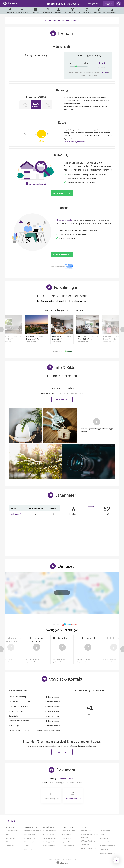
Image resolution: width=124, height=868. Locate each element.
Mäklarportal (85, 845)
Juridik (27, 846)
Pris (7, 842)
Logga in (108, 3)
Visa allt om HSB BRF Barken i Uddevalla (62, 20)
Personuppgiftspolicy (107, 846)
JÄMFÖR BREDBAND (62, 254)
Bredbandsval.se (65, 220)
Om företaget (105, 831)
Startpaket (10, 846)
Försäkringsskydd (50, 834)
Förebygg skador (49, 842)
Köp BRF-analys (87, 831)
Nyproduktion (67, 842)
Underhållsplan (30, 842)
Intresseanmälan (68, 846)
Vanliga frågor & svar (88, 848)
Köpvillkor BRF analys (107, 853)
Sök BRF (11, 821)
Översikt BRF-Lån (68, 831)
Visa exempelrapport (37, 184)
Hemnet (9, 834)
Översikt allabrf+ (12, 831)
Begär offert (29, 849)
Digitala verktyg (30, 838)
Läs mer (62, 752)
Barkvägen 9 (15, 514)
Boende (63, 779)
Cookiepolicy (104, 849)
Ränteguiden (67, 834)
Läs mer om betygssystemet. (75, 142)
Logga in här (62, 400)
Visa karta (62, 593)
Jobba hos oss (105, 838)
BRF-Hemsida (11, 838)
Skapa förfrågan (49, 846)
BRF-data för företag (88, 841)
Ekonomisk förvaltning (32, 831)
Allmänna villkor (105, 842)
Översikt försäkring (50, 831)
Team (102, 834)
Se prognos (104, 73)
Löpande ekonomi (31, 834)
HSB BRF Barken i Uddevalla (62, 3)
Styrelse (71, 779)
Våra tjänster (93, 3)
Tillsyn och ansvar (50, 838)
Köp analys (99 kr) (62, 193)
